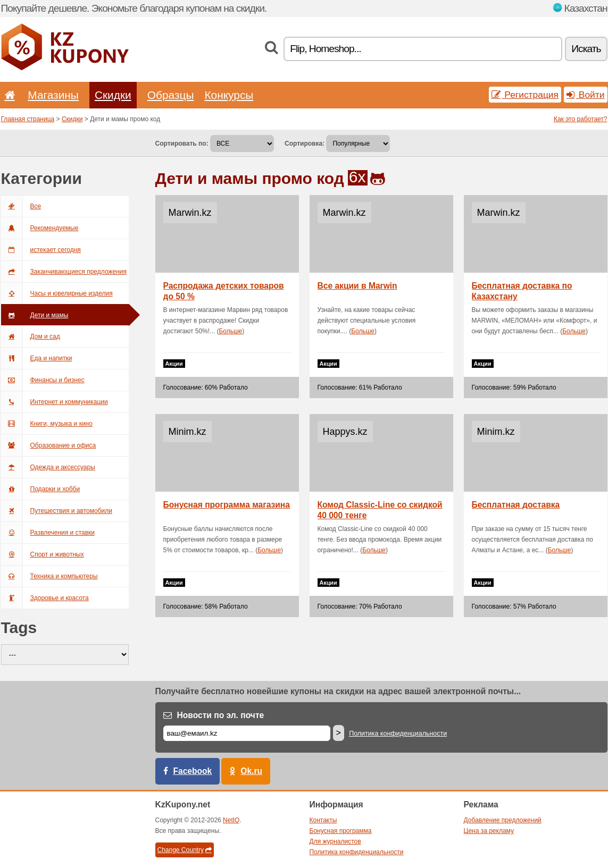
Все (21, 206)
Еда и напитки (37, 358)
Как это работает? (581, 119)
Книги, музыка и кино (47, 424)
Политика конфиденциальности (398, 734)
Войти (586, 95)
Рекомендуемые (40, 228)
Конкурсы (229, 95)
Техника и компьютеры (49, 576)
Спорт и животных (43, 554)
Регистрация (525, 95)
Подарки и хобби (41, 489)
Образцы (171, 95)
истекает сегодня (41, 250)
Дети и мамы (35, 315)
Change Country (185, 850)
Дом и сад (31, 336)
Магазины (53, 95)
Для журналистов (335, 841)
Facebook (193, 771)
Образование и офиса (49, 445)
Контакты (323, 820)
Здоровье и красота (45, 598)
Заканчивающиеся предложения (64, 272)
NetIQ (231, 820)
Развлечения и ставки (48, 533)
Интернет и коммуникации (55, 402)
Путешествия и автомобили (57, 511)
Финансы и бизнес (43, 380)
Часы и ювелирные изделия (57, 293)
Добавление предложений (503, 820)
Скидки (113, 95)
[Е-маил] (247, 733)
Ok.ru (251, 771)
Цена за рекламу (489, 831)
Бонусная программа (341, 831)
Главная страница (28, 119)
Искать (586, 49)
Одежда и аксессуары (48, 467)
